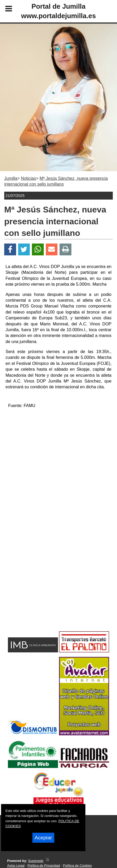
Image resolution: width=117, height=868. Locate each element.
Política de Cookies (77, 865)
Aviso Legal (16, 865)
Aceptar (43, 838)
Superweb (36, 861)
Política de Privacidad (44, 865)
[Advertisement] (50, 588)
